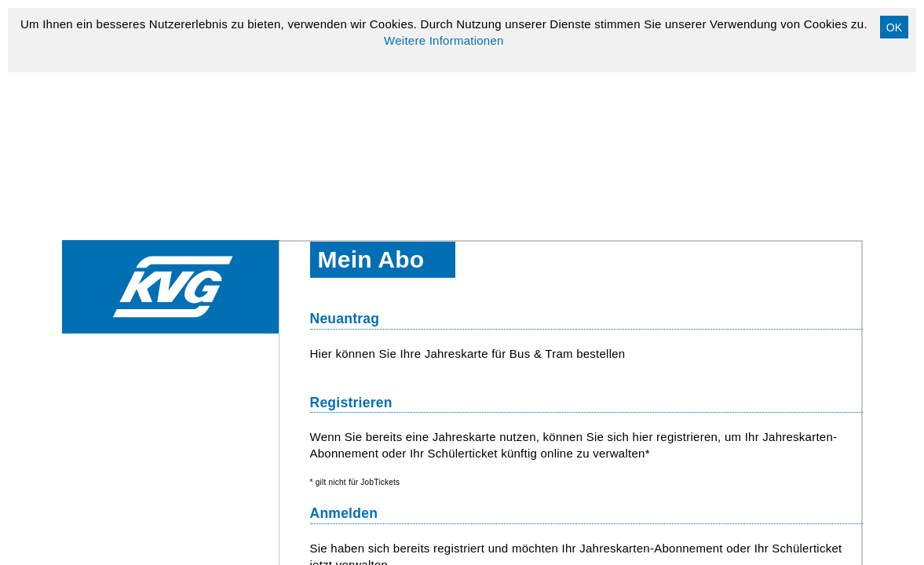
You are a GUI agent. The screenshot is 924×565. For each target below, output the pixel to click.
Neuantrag (345, 319)
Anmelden (344, 513)
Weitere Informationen (444, 40)
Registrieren (351, 403)
